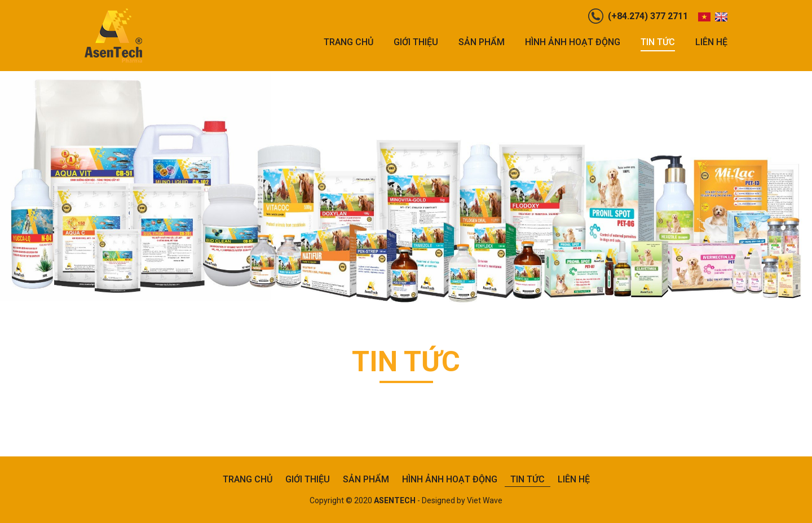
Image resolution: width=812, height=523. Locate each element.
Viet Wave (485, 500)
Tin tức (658, 42)
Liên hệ (711, 42)
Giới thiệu (416, 42)
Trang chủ (348, 42)
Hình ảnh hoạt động (573, 42)
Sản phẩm (482, 42)
